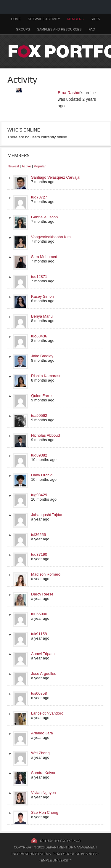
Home (16, 19)
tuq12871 (39, 277)
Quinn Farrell (42, 396)
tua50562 (39, 415)
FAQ (92, 29)
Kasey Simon (42, 296)
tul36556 (38, 535)
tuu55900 (39, 614)
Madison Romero (46, 574)
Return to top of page (61, 841)
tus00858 (39, 693)
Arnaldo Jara (42, 733)
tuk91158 (39, 634)
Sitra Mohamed (44, 257)
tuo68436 (39, 336)
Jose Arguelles (44, 674)
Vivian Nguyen (44, 793)
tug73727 (39, 197)
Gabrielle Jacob (44, 217)
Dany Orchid (42, 475)
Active (26, 166)
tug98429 (39, 495)
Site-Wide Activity (44, 19)
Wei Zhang (40, 753)
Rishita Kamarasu (46, 376)
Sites (95, 19)
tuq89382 (39, 455)
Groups (23, 29)
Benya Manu (42, 316)
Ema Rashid (69, 93)
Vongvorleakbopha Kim (51, 237)
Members (75, 19)
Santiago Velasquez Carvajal (56, 177)
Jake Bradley (42, 356)
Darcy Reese (42, 594)
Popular (40, 166)
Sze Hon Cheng (45, 812)
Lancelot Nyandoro (47, 713)
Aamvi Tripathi (43, 654)
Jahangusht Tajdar (47, 515)
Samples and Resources (59, 29)
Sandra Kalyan (44, 773)
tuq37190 (39, 554)
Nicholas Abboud (46, 435)
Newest (13, 166)
